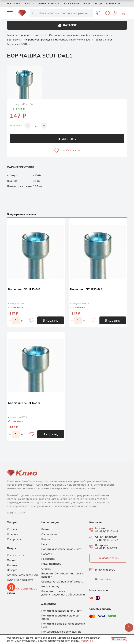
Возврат (12, 570)
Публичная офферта (20, 580)
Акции (99, 4)
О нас (87, 4)
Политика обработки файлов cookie (60, 617)
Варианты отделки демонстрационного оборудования (64, 593)
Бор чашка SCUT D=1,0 (24, 403)
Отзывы (46, 569)
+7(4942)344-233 (106, 548)
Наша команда (51, 587)
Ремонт (46, 529)
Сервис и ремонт (49, 4)
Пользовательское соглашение (61, 632)
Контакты (113, 4)
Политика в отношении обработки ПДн (63, 625)
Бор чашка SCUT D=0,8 (24, 289)
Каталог (67, 25)
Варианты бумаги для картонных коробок (62, 575)
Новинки (12, 534)
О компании (49, 534)
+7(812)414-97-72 (107, 540)
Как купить (72, 4)
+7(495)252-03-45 (107, 531)
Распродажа (15, 539)
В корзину (67, 139)
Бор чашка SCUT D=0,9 (86, 289)
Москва (100, 528)
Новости (47, 554)
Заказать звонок (108, 558)
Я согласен (119, 639)
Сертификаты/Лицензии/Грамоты (62, 582)
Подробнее (86, 641)
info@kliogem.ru (105, 570)
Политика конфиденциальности (62, 549)
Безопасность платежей (22, 575)
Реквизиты (48, 559)
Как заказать (15, 555)
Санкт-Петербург (106, 537)
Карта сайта (103, 579)
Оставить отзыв (27, 588)
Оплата (29, 4)
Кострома (101, 545)
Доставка (14, 4)
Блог (44, 544)
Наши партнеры (51, 564)
